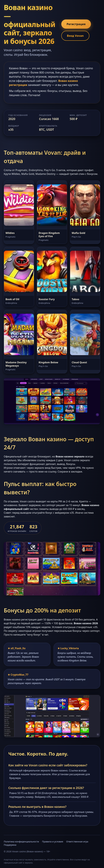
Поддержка (10, 845)
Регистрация (76, 24)
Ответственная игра (77, 842)
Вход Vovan (75, 36)
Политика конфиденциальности (21, 842)
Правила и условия (53, 842)
